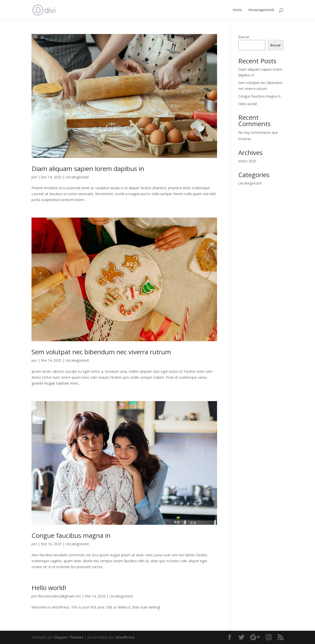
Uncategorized (261, 10)
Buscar (244, 37)
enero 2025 (247, 161)
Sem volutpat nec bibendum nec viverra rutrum (101, 352)
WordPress (125, 637)
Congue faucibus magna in (71, 535)
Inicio (237, 10)
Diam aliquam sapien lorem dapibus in (88, 169)
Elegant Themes (69, 637)
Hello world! (49, 588)
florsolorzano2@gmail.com (59, 596)
